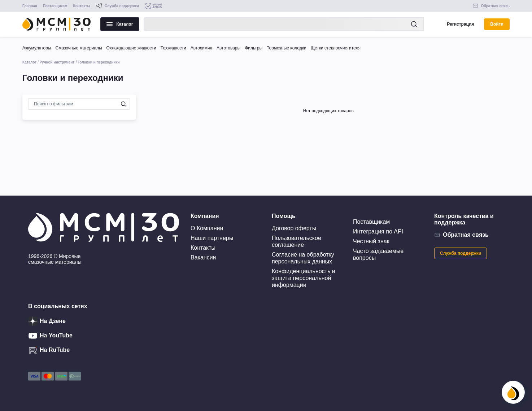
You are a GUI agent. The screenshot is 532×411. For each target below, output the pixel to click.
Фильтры (254, 48)
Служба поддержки (461, 253)
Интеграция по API (378, 231)
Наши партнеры (212, 238)
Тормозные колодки (287, 48)
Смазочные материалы (79, 48)
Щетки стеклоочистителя (336, 48)
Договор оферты (294, 228)
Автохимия (201, 48)
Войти (497, 24)
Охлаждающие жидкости (131, 48)
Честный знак (371, 241)
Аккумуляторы (37, 48)
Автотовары (228, 48)
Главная (30, 6)
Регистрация (460, 24)
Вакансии (203, 257)
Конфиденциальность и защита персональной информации (304, 278)
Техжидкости (173, 48)
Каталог (120, 24)
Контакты (82, 6)
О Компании (207, 228)
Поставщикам (55, 6)
